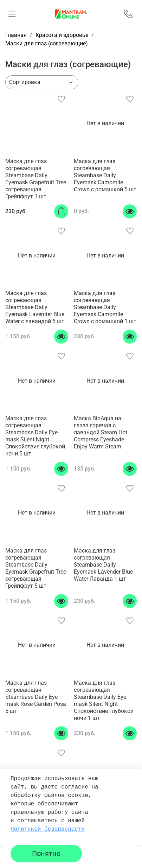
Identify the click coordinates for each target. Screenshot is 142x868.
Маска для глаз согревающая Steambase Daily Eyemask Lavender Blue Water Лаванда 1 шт (103, 565)
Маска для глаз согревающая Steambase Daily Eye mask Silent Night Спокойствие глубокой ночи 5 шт (35, 436)
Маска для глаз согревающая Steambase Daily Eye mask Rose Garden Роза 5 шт (36, 697)
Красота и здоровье (62, 35)
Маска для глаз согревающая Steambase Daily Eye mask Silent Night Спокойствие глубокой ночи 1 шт (104, 700)
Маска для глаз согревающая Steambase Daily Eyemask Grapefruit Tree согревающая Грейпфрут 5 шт (36, 568)
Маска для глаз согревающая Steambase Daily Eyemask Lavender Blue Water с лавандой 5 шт (35, 307)
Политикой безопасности (48, 829)
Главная (16, 35)
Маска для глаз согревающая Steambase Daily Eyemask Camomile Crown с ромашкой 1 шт (105, 307)
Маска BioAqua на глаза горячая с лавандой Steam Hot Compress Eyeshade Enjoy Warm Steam (101, 432)
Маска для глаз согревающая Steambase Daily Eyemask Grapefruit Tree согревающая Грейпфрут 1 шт (36, 179)
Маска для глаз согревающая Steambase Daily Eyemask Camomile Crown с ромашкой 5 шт (105, 175)
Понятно (46, 854)
